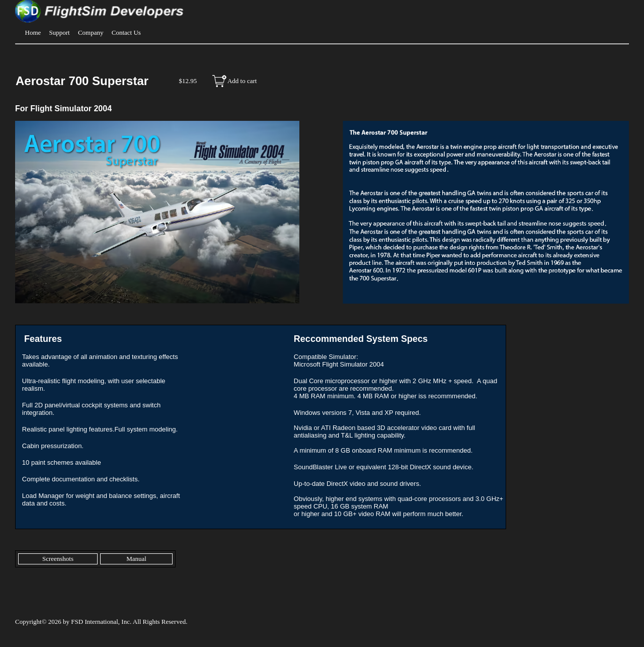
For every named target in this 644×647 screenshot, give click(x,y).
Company (91, 32)
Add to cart (242, 81)
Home (33, 32)
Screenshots (58, 559)
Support (60, 32)
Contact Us (126, 32)
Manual (136, 559)
